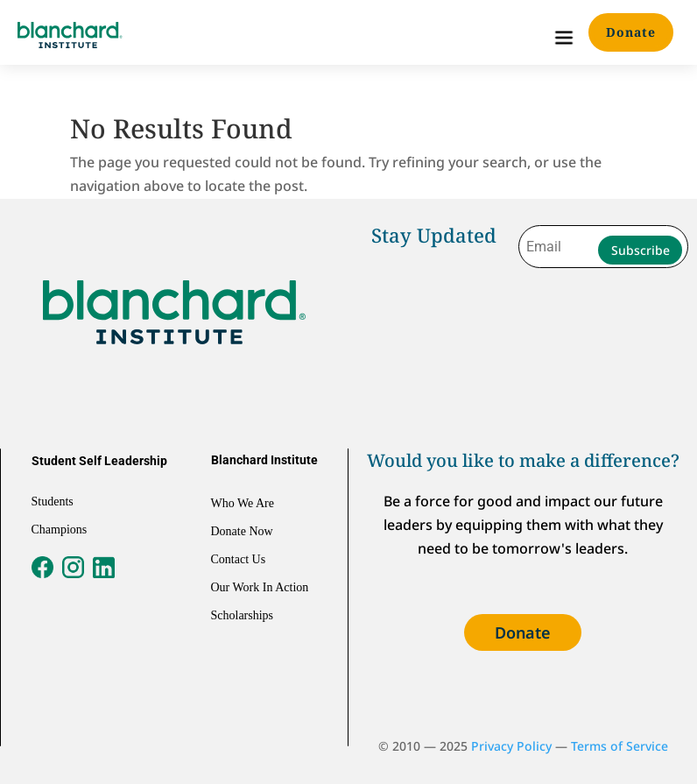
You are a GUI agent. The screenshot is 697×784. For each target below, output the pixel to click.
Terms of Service (620, 746)
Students (53, 501)
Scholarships (243, 615)
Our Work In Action (260, 587)
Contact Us (239, 559)
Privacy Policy (511, 746)
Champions (60, 530)
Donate (631, 32)
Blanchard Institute (264, 460)
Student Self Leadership (99, 461)
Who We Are (243, 503)
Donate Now (242, 531)
